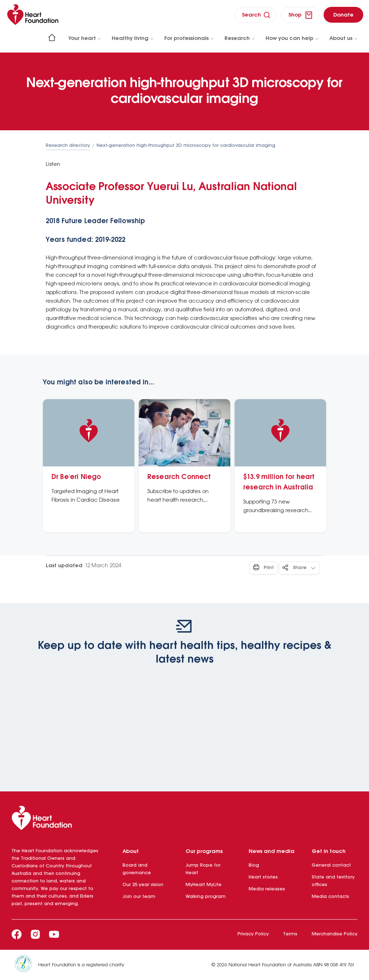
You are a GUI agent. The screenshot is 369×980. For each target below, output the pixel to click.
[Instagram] (35, 934)
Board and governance (137, 869)
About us (344, 39)
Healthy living (133, 39)
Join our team (139, 897)
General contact (331, 865)
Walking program (206, 897)
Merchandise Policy (335, 934)
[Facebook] (17, 934)
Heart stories (263, 877)
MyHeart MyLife (204, 885)
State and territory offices (333, 881)
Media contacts (330, 897)
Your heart (85, 39)
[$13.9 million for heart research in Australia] (280, 466)
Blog (254, 865)
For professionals (189, 39)
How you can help (292, 39)
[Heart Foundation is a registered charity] (26, 965)
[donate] (343, 15)
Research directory (68, 146)
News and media (272, 852)
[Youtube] (54, 934)
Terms (290, 934)
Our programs (204, 852)
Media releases (267, 889)
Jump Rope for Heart (203, 869)
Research (240, 39)
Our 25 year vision (143, 885)
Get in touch (329, 852)
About (131, 852)
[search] (255, 15)
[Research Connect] (184, 466)
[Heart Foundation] (184, 819)
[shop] (300, 15)
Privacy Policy (253, 934)
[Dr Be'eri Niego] (89, 466)
